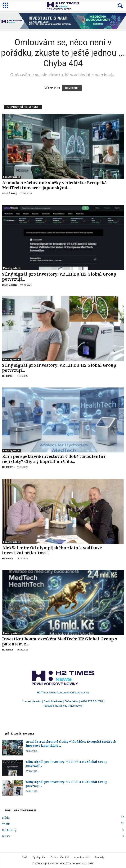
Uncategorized (12, 177)
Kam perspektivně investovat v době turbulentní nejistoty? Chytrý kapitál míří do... (54, 459)
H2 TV (6, 836)
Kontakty (99, 857)
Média (6, 818)
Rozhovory (9, 830)
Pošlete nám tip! (60, 857)
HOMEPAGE (72, 88)
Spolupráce (39, 857)
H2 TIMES (8, 376)
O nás (25, 857)
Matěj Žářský (10, 194)
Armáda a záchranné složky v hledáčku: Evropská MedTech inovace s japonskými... (54, 185)
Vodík (6, 824)
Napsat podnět (82, 857)
